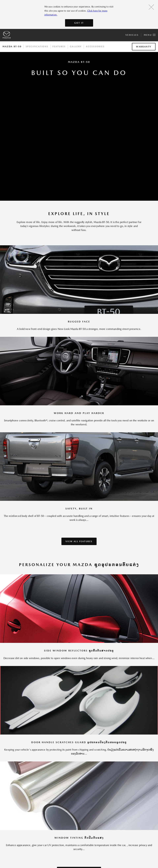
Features (59, 46)
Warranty (144, 47)
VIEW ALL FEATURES (79, 541)
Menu (150, 34)
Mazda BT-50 (12, 46)
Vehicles (132, 35)
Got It (79, 23)
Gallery (76, 46)
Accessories (95, 46)
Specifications (37, 46)
